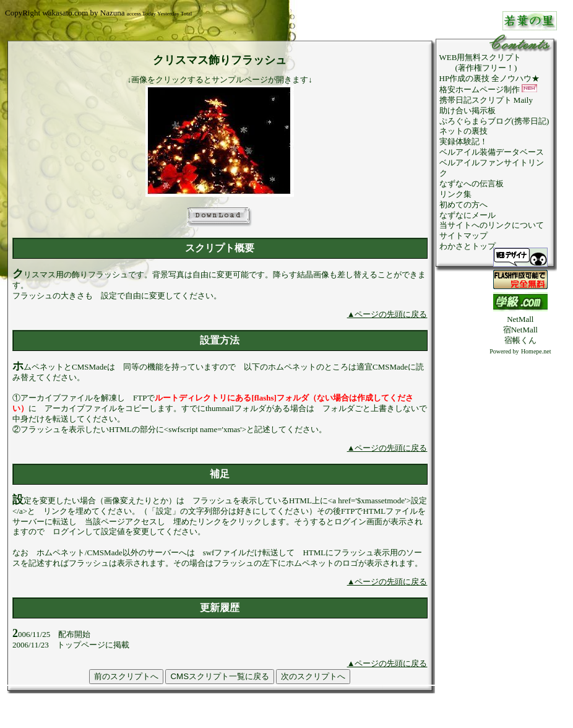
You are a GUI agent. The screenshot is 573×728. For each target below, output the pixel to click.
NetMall (520, 319)
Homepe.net (536, 351)
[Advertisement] (520, 542)
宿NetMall (520, 330)
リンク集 (455, 194)
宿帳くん (520, 340)
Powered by (504, 351)
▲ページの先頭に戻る (387, 314)
